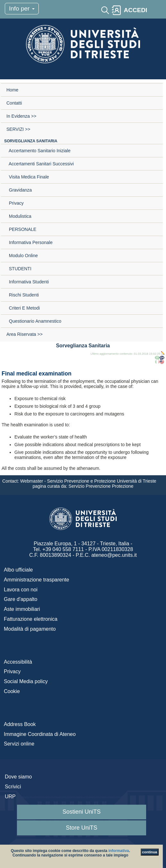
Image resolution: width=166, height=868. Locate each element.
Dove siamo (18, 777)
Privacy (15, 203)
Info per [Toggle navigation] (22, 8)
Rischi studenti (23, 295)
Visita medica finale (28, 177)
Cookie (12, 691)
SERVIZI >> (18, 129)
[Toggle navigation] (155, 10)
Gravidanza (19, 190)
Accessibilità (18, 662)
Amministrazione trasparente (37, 580)
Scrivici (13, 787)
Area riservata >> (25, 334)
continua (149, 852)
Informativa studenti (28, 282)
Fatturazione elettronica (31, 619)
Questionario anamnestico (34, 321)
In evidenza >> (21, 116)
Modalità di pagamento (30, 629)
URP (10, 797)
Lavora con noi (21, 590)
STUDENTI (19, 269)
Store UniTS (81, 828)
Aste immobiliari (22, 609)
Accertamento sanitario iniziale (38, 151)
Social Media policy (26, 681)
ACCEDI (135, 10)
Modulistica (19, 216)
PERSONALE (21, 229)
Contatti (14, 103)
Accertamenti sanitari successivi (40, 164)
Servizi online (19, 744)
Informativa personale (29, 242)
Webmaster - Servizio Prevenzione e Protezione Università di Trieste (89, 481)
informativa (119, 851)
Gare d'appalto (21, 599)
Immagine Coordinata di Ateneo (40, 734)
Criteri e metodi (23, 308)
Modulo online (22, 256)
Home (12, 90)
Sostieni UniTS (82, 812)
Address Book (20, 724)
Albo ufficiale (18, 570)
